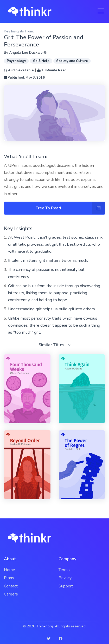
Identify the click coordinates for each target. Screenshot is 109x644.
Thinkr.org (45, 626)
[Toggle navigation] (99, 11)
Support (66, 586)
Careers (11, 594)
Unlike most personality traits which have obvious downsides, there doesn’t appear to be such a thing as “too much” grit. (54, 325)
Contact (11, 586)
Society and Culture (72, 61)
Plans (9, 578)
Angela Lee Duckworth (28, 53)
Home (9, 570)
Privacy (65, 578)
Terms (64, 570)
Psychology (16, 61)
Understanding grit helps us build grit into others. (52, 309)
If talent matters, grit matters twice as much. (48, 261)
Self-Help (41, 61)
